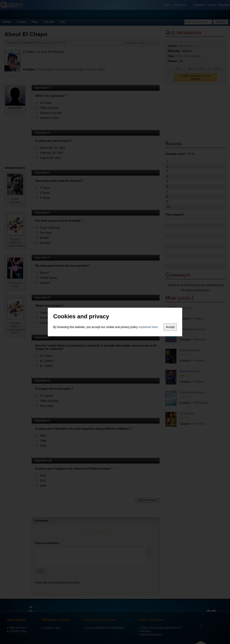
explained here (148, 327)
